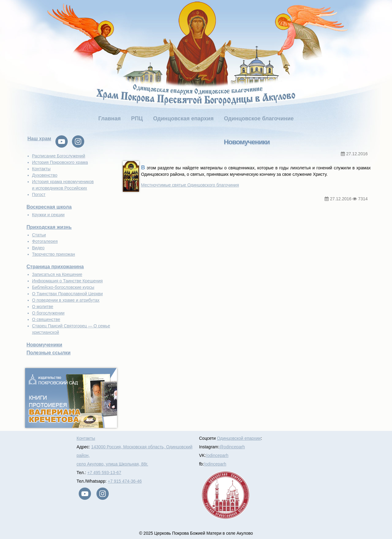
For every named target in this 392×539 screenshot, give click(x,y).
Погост (39, 194)
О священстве (46, 319)
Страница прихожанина (55, 267)
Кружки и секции (48, 215)
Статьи (39, 235)
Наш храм (40, 139)
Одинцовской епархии (239, 438)
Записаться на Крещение (57, 274)
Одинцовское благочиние (259, 119)
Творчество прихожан (54, 254)
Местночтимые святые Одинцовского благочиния (190, 185)
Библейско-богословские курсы (63, 287)
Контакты (41, 169)
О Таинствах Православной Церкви (68, 294)
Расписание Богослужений (59, 156)
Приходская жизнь (49, 227)
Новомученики (45, 345)
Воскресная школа (49, 207)
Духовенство (45, 175)
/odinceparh (217, 455)
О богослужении (48, 313)
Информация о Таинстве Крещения (68, 281)
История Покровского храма (60, 162)
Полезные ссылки (49, 353)
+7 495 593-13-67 (104, 473)
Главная (109, 119)
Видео (38, 248)
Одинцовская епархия (183, 119)
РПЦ (137, 119)
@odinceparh (232, 447)
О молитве (43, 307)
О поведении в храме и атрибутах (66, 300)
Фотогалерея (45, 241)
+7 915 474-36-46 (125, 481)
